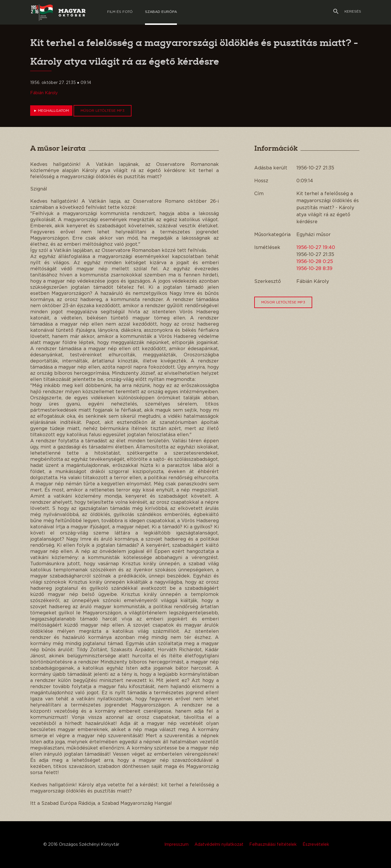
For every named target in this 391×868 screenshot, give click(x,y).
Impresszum (176, 845)
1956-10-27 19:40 (316, 247)
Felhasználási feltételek (273, 845)
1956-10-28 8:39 (314, 269)
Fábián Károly (44, 93)
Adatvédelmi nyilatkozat (219, 845)
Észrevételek (316, 845)
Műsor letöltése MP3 (103, 111)
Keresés (347, 11)
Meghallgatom (51, 111)
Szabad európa (161, 12)
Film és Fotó (120, 12)
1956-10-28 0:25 (315, 262)
